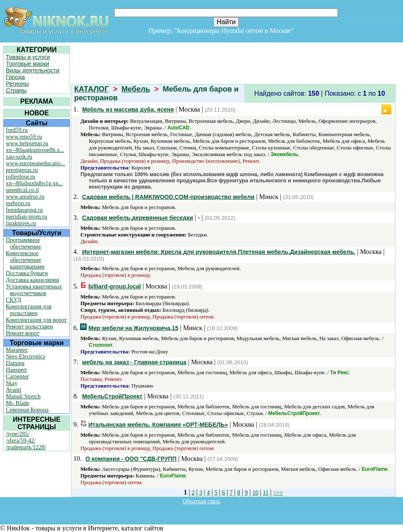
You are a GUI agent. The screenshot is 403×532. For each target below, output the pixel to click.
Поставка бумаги (27, 273)
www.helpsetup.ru (27, 143)
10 (255, 493)
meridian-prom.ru (26, 217)
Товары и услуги (28, 57)
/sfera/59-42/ (21, 441)
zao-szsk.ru (19, 157)
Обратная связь (201, 501)
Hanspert (16, 370)
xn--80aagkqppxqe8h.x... (35, 150)
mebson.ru (18, 203)
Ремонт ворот (23, 333)
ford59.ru (17, 130)
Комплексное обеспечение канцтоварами (25, 260)
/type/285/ (18, 434)
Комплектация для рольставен (29, 310)
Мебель (136, 89)
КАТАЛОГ (91, 89)
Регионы (17, 84)
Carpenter (17, 377)
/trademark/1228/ (26, 447)
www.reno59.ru (24, 137)
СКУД (13, 300)
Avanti (14, 390)
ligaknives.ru (21, 223)
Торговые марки (28, 64)
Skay (12, 383)
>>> (278, 493)
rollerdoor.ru (20, 177)
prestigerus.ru (22, 170)
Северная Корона (27, 410)
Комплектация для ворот (36, 320)
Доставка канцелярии (33, 280)
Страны (16, 90)
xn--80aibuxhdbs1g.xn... (34, 183)
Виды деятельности (33, 70)
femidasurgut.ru (24, 210)
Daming (15, 363)
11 (266, 493)
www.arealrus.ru (25, 197)
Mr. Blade (18, 403)
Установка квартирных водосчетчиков (34, 290)
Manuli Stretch (23, 397)
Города (15, 77)
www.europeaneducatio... (35, 163)
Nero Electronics (25, 357)
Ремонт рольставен (29, 327)
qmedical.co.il (22, 190)
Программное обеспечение (24, 243)
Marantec (17, 350)
